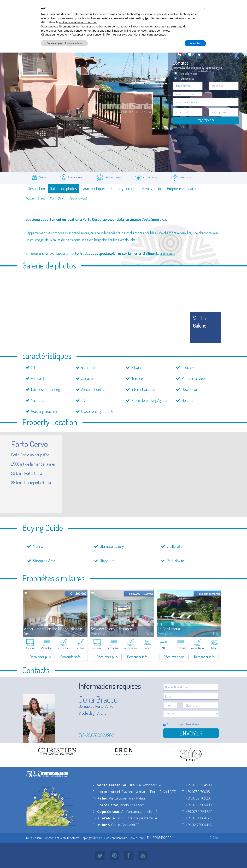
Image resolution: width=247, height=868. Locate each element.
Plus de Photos (189, 74)
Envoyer (206, 121)
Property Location (124, 188)
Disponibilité (188, 79)
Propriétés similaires (182, 188)
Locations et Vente (55, 838)
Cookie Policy (137, 838)
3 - (106, 792)
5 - (105, 805)
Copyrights (87, 838)
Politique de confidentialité (111, 838)
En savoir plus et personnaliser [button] (64, 43)
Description (36, 188)
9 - (101, 825)
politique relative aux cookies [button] (78, 22)
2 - (114, 785)
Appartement (78, 198)
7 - (106, 812)
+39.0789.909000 (99, 735)
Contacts (74, 838)
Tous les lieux (34, 838)
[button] (204, 8)
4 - (100, 798)
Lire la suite (167, 253)
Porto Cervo (57, 198)
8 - (104, 818)
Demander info (70, 657)
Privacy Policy (192, 724)
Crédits (214, 837)
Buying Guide (152, 188)
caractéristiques (93, 188)
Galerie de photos (63, 188)
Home (30, 198)
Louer (42, 198)
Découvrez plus (40, 657)
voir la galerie (200, 322)
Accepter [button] (195, 43)
